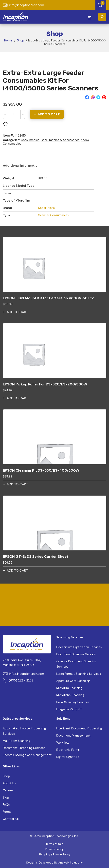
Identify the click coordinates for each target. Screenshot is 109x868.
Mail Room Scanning (17, 741)
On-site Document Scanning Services (76, 664)
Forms (7, 812)
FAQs (6, 805)
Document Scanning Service (76, 654)
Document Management (73, 736)
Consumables (30, 140)
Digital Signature (68, 757)
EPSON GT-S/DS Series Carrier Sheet (36, 557)
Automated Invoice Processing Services (24, 731)
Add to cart (49, 114)
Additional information (21, 165)
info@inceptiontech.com (23, 5)
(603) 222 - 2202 (18, 680)
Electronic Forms (68, 750)
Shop (21, 40)
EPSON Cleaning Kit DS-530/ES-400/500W (41, 470)
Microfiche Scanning (70, 695)
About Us (9, 783)
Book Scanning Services (73, 702)
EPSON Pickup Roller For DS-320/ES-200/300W (45, 384)
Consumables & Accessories (60, 140)
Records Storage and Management (27, 755)
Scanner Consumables (53, 215)
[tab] (21, 165)
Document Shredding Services (24, 748)
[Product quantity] (14, 114)
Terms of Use (54, 844)
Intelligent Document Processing (79, 728)
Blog (6, 797)
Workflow (63, 743)
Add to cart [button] (17, 312)
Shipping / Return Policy (54, 854)
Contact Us (11, 819)
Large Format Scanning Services (79, 674)
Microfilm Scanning (69, 688)
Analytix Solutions (71, 863)
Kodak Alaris (46, 208)
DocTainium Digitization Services (79, 647)
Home (8, 40)
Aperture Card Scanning (73, 681)
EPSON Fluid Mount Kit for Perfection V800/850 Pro (49, 298)
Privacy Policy (54, 849)
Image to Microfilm (69, 709)
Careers (8, 790)
